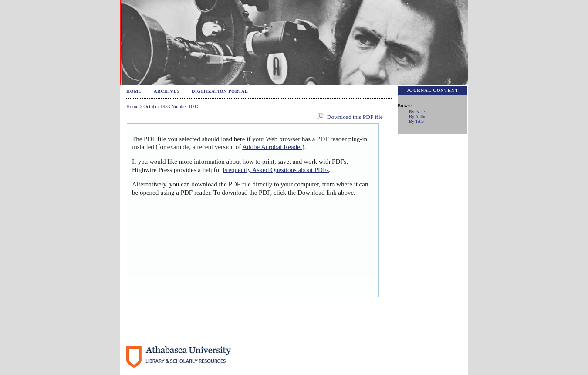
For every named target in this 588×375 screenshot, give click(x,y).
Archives (167, 91)
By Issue (417, 112)
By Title (416, 121)
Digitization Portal (220, 91)
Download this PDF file (355, 117)
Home (134, 91)
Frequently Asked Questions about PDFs (276, 170)
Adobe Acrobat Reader (272, 147)
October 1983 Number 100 (169, 106)
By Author (419, 117)
